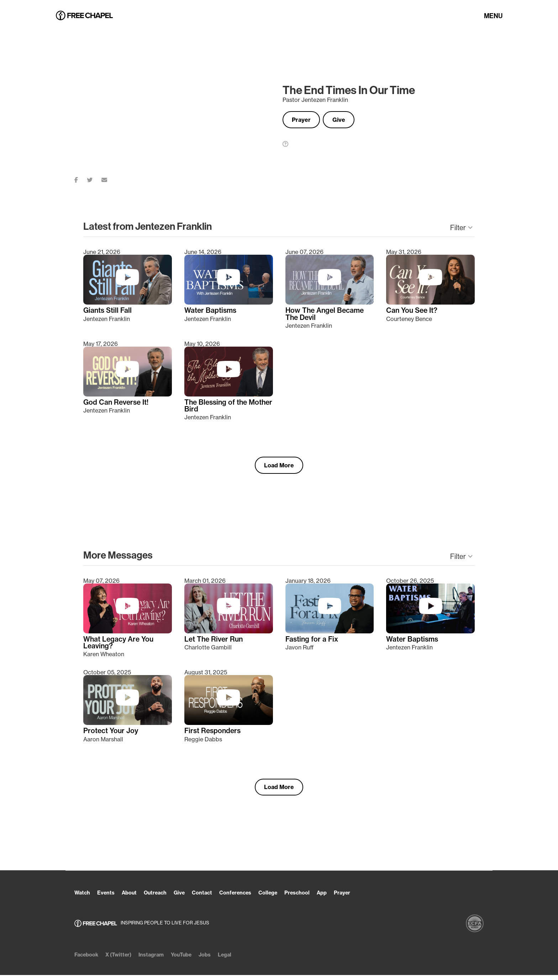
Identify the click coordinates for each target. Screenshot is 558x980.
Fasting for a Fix (313, 642)
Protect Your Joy (111, 735)
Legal (241, 960)
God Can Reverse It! (117, 404)
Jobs (220, 960)
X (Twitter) (123, 960)
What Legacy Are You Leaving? (120, 646)
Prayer (304, 120)
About (134, 898)
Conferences (251, 898)
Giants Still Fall (108, 311)
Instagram (160, 960)
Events (109, 898)
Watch (83, 898)
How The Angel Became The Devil (326, 315)
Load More (279, 468)
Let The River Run (215, 642)
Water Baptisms (211, 311)
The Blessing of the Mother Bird (217, 407)
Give (347, 120)
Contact (214, 898)
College (287, 898)
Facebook (88, 960)
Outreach (163, 898)
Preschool (319, 898)
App (346, 898)
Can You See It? (413, 311)
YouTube (193, 960)
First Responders (214, 735)
